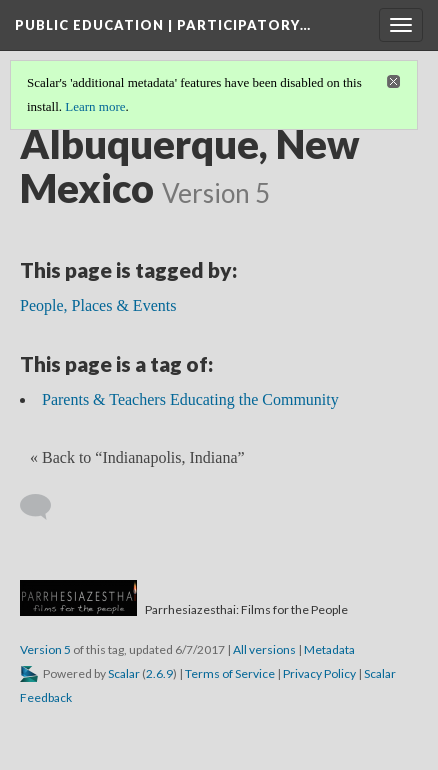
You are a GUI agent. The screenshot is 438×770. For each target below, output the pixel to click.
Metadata (329, 649)
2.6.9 (159, 673)
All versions (264, 649)
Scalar (124, 673)
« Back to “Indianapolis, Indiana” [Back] (137, 457)
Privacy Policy (319, 673)
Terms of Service (230, 673)
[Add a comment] (44, 507)
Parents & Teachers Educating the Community (190, 399)
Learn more (95, 106)
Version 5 (45, 649)
